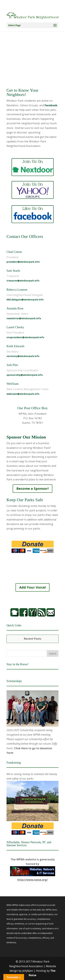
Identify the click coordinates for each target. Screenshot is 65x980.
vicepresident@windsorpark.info (25, 337)
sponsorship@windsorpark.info (25, 375)
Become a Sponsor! (32, 489)
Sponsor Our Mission (26, 437)
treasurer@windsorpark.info (23, 281)
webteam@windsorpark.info (23, 394)
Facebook (51, 105)
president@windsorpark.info (23, 262)
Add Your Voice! (32, 587)
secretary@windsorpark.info (23, 356)
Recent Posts (33, 639)
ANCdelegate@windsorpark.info (25, 300)
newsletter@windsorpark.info (24, 318)
